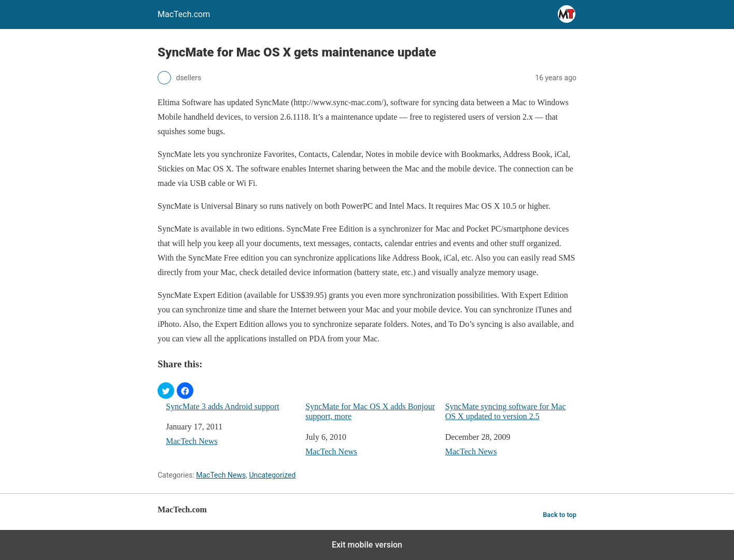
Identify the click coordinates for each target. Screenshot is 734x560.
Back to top (560, 515)
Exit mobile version (367, 545)
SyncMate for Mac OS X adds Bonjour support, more (370, 411)
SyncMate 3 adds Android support (223, 406)
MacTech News (192, 441)
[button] (166, 391)
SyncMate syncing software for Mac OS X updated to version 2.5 (506, 411)
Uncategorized (272, 475)
